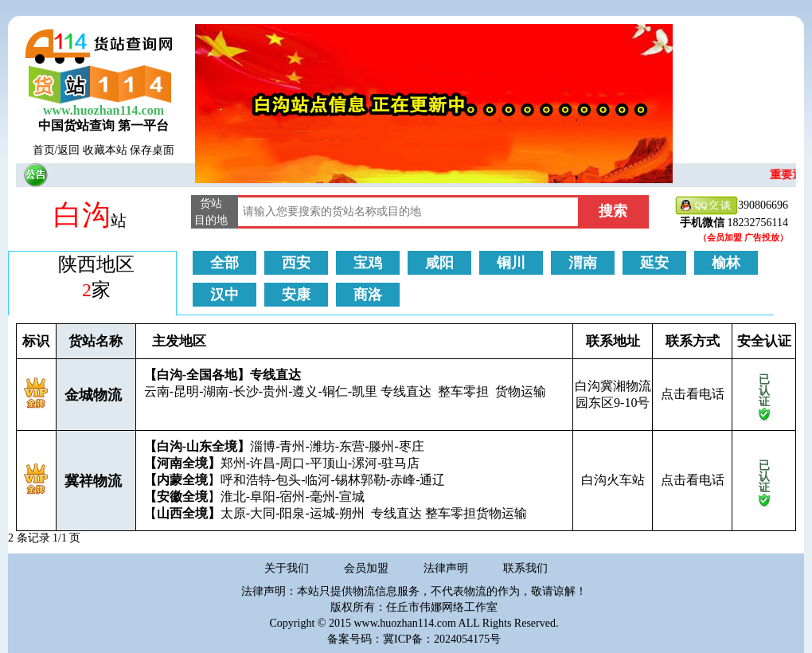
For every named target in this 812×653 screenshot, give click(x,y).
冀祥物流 (93, 481)
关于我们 (287, 568)
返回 (68, 150)
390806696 (732, 206)
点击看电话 (693, 394)
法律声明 (446, 568)
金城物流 (93, 395)
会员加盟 (366, 568)
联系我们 (525, 568)
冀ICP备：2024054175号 (442, 639)
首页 (44, 150)
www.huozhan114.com (103, 110)
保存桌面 (152, 150)
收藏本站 (105, 150)
